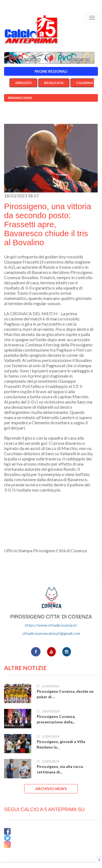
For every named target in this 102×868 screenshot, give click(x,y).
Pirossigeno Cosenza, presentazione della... (56, 719)
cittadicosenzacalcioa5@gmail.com (51, 633)
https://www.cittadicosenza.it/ (51, 625)
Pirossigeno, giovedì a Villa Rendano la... (61, 744)
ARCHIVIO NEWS (51, 789)
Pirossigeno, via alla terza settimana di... (60, 769)
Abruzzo (23, 83)
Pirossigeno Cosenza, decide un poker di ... (65, 694)
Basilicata (54, 83)
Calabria (85, 83)
